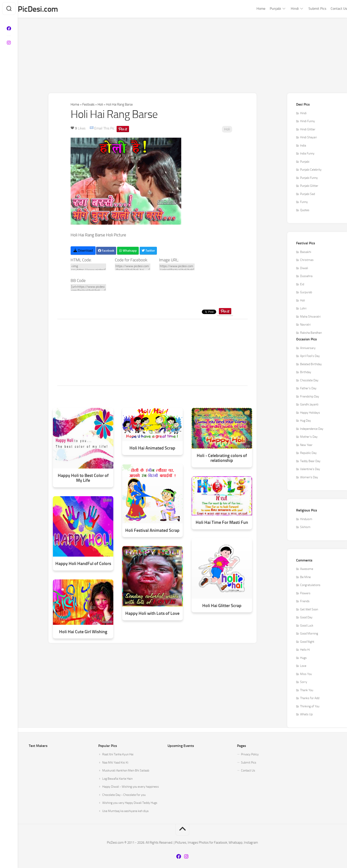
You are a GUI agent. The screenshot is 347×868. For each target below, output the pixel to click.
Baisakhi (306, 252)
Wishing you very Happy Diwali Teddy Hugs (130, 803)
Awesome (307, 569)
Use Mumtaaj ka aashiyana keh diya (125, 811)
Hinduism (306, 519)
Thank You (307, 690)
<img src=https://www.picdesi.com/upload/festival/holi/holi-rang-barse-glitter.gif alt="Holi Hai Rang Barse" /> (88, 267)
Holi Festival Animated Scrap (152, 530)
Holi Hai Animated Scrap (152, 448)
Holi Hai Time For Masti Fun (222, 523)
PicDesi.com (47, 9)
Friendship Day (310, 397)
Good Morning (309, 634)
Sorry (304, 682)
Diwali (304, 268)
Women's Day (309, 477)
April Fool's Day (310, 356)
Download (83, 251)
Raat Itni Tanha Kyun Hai (118, 755)
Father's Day (308, 389)
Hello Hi (305, 650)
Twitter (148, 251)
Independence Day (312, 429)
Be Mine (305, 577)
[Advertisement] (182, 51)
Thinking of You (310, 707)
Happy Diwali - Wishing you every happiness (131, 787)
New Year (306, 445)
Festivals (88, 105)
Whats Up (306, 715)
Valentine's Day (310, 469)
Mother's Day (309, 437)
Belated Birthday (311, 364)
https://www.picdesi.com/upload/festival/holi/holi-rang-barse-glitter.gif (177, 267)
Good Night (307, 642)
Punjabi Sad (307, 194)
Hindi (286, 9)
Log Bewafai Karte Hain (117, 779)
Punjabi (267, 9)
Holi (100, 105)
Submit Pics (308, 9)
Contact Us (330, 9)
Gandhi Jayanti (309, 405)
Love (303, 666)
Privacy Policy (250, 755)
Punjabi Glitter (309, 186)
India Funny (307, 154)
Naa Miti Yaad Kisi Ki (115, 763)
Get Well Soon (309, 610)
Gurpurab (306, 292)
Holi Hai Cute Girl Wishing (83, 632)
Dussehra (306, 276)
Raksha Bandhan (311, 333)
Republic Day (308, 453)
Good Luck (307, 626)
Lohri (303, 309)
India (303, 146)
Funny (304, 202)
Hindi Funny (307, 121)
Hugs (303, 658)
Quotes (305, 210)
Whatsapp (128, 251)
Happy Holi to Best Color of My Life (83, 478)
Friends (305, 601)
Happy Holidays (310, 413)
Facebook (106, 251)
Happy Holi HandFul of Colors (83, 564)
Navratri (305, 325)
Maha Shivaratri (310, 317)
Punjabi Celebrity (311, 170)
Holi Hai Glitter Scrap (222, 606)
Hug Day (306, 421)
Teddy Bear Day (310, 461)
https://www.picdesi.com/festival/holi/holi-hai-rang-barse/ (133, 267)
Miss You (306, 674)
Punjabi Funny (309, 178)
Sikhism (305, 527)
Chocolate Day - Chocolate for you (124, 795)
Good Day (306, 618)
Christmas (307, 260)
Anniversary (308, 348)
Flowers (305, 593)
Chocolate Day (309, 381)
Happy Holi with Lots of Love (152, 614)
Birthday (306, 372)
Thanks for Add (310, 698)
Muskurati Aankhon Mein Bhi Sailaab (126, 771)
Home (252, 9)
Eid (302, 285)
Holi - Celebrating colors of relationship (222, 458)
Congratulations (310, 585)
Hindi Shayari (308, 138)
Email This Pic (104, 128)
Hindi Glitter (308, 130)
